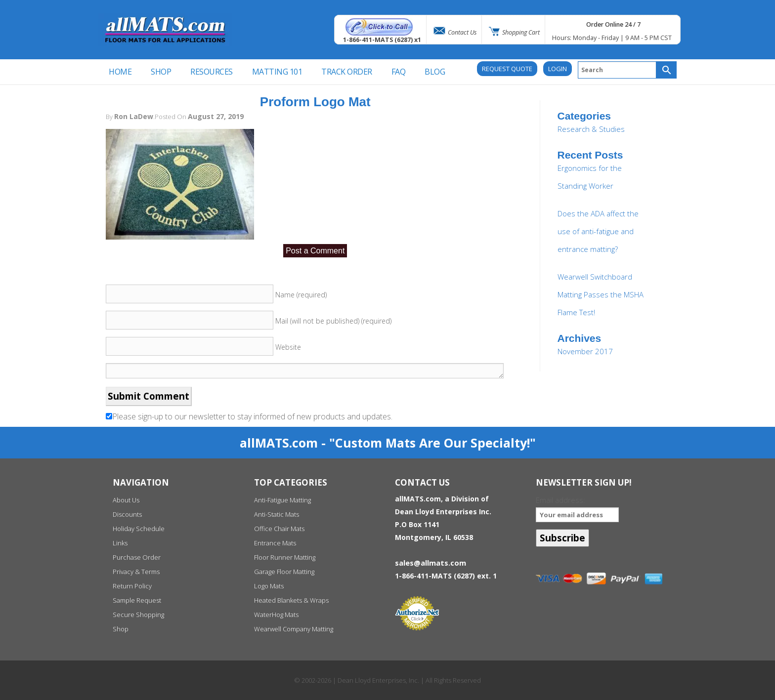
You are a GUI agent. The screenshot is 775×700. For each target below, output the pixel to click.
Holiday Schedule (139, 529)
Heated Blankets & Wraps (291, 600)
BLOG (435, 72)
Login (558, 69)
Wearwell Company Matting (294, 629)
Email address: (577, 509)
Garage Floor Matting (284, 572)
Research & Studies (591, 129)
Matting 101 (277, 72)
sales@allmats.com (431, 563)
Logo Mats (269, 586)
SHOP (161, 72)
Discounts (127, 514)
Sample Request (137, 600)
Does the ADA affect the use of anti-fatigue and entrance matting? (598, 231)
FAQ (399, 72)
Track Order (347, 72)
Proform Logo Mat (315, 102)
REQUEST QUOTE (507, 69)
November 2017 (585, 351)
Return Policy (132, 586)
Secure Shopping (138, 615)
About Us (126, 500)
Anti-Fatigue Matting (282, 500)
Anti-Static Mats (277, 514)
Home (120, 72)
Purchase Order (137, 557)
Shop (121, 629)
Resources (212, 72)
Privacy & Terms (136, 572)
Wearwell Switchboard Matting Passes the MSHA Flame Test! (601, 294)
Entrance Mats (275, 543)
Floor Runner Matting (285, 557)
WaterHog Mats (276, 615)
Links (120, 543)
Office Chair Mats (279, 529)
